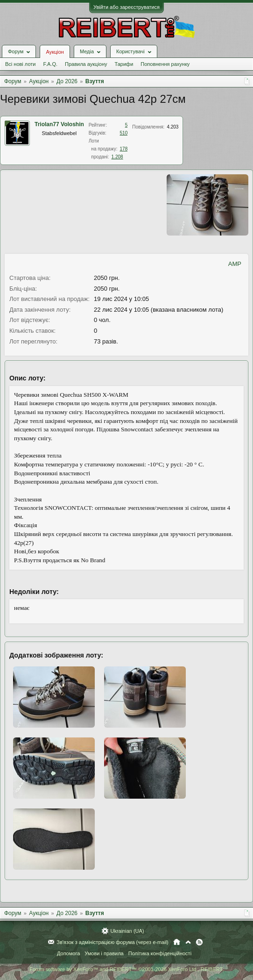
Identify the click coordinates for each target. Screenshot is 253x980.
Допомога (68, 953)
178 (124, 149)
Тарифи (124, 64)
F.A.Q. (50, 64)
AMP (235, 264)
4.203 (172, 127)
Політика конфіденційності (160, 953)
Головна (177, 942)
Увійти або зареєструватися (126, 7)
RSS (199, 942)
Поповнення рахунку (165, 64)
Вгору (188, 942)
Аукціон (55, 52)
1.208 (117, 157)
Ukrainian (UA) (127, 931)
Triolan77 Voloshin (59, 124)
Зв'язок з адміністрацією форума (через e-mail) (112, 942)
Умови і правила (104, 953)
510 (124, 133)
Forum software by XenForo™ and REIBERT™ (126, 969)
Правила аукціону (86, 64)
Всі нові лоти (20, 64)
